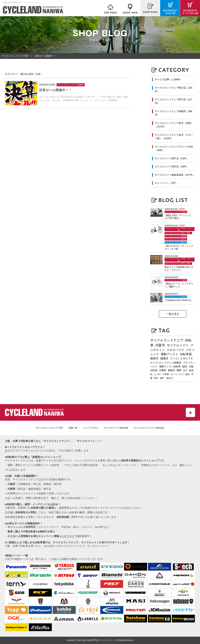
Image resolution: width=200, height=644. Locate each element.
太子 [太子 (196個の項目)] (185, 370)
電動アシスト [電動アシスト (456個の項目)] (170, 354)
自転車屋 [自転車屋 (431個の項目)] (186, 354)
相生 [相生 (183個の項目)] (188, 374)
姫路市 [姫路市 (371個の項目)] (154, 358)
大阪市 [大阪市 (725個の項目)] (160, 345)
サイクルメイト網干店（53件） (172, 158)
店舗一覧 (73, 428)
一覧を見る (173, 314)
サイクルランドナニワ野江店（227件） (174, 101)
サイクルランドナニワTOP (15, 56)
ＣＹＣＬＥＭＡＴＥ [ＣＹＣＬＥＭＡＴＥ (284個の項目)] (182, 358)
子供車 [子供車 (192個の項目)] (166, 374)
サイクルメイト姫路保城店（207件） (175, 175)
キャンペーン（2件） (166, 183)
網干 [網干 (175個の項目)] (162, 378)
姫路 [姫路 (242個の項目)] (185, 366)
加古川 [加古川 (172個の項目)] (170, 378)
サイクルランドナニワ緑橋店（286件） (174, 113)
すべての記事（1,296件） (169, 79)
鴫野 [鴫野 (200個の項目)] (179, 370)
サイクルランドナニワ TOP (49, 428)
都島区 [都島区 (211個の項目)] (171, 370)
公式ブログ (68, 536)
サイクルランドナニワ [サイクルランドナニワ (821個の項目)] (167, 340)
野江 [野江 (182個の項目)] (156, 378)
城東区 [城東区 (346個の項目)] (164, 358)
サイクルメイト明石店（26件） (172, 167)
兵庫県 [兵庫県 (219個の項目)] (163, 370)
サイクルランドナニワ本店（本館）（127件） (174, 125)
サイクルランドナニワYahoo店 (149, 428)
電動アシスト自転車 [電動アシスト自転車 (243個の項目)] (170, 366)
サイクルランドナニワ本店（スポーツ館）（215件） (174, 137)
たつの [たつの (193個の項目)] (157, 374)
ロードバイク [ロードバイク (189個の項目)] (177, 374)
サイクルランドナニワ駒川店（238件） (174, 90)
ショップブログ (91, 428)
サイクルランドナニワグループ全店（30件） (174, 148)
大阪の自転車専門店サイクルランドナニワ (99, 640)
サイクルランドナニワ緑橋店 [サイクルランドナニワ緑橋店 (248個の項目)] (166, 363)
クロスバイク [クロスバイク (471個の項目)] (175, 350)
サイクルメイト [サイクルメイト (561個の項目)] (178, 345)
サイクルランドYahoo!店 (116, 428)
